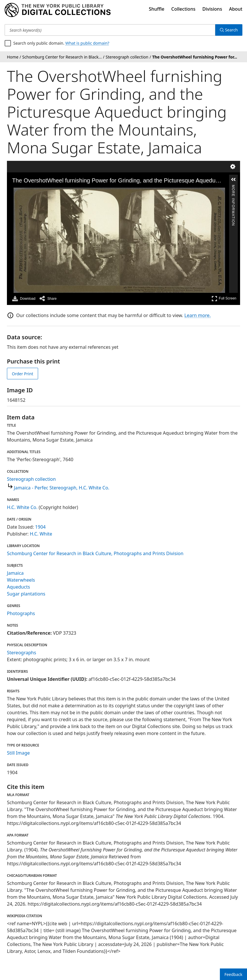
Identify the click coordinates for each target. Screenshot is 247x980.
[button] (233, 180)
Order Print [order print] (23, 374)
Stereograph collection (31, 479)
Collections (184, 9)
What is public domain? (87, 43)
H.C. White (41, 534)
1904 (41, 527)
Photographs (21, 613)
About (236, 9)
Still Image (18, 753)
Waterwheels (21, 580)
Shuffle (157, 9)
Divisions (212, 9)
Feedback (233, 974)
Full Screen (224, 298)
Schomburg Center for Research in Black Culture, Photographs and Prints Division (95, 553)
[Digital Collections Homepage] (58, 10)
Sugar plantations (26, 594)
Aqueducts (18, 587)
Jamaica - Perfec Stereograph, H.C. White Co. (62, 488)
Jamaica (15, 573)
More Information (233, 187)
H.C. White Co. (22, 507)
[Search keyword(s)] (110, 30)
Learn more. (198, 315)
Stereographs (21, 653)
